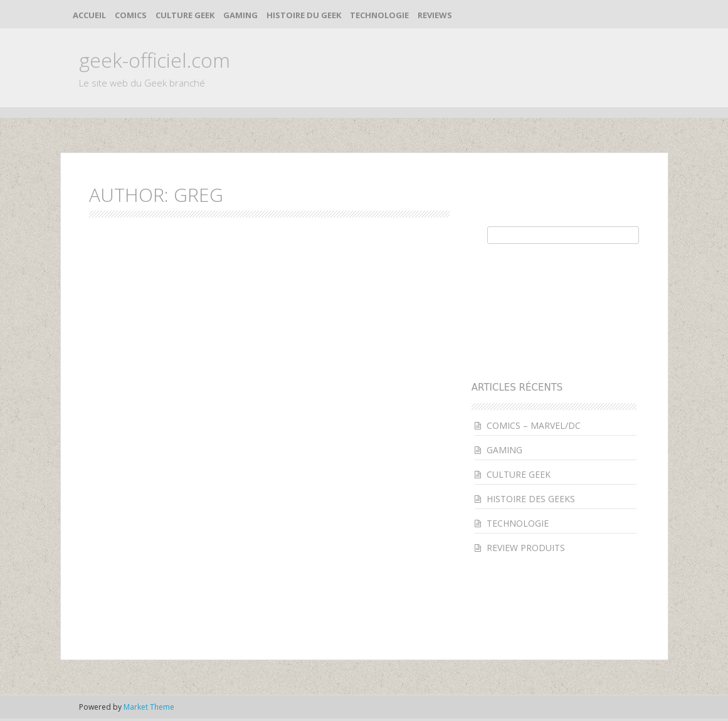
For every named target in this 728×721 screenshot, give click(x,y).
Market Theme (149, 707)
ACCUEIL (89, 15)
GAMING (240, 15)
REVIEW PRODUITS (526, 548)
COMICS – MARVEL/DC (534, 425)
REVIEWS (435, 15)
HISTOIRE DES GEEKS (531, 499)
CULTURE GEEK (185, 15)
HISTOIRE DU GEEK (304, 15)
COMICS (131, 15)
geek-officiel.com (155, 60)
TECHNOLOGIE (379, 15)
